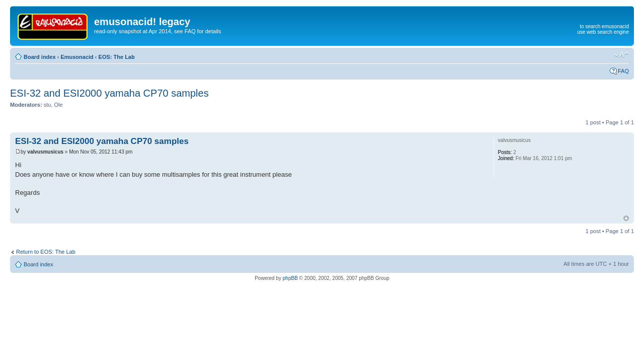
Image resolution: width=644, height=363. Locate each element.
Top (626, 218)
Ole (58, 105)
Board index (40, 57)
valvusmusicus (45, 152)
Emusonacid (77, 57)
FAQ (623, 71)
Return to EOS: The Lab (46, 252)
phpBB (290, 278)
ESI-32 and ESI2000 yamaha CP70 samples (109, 93)
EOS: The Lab (117, 57)
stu (48, 105)
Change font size (622, 55)
